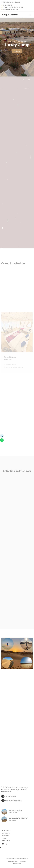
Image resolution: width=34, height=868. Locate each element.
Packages (6, 836)
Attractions (23, 862)
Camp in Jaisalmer (10, 15)
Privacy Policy (17, 864)
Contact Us (6, 841)
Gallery (5, 838)
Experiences (6, 833)
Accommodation (13, 862)
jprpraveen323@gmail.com (11, 10)
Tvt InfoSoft (25, 858)
